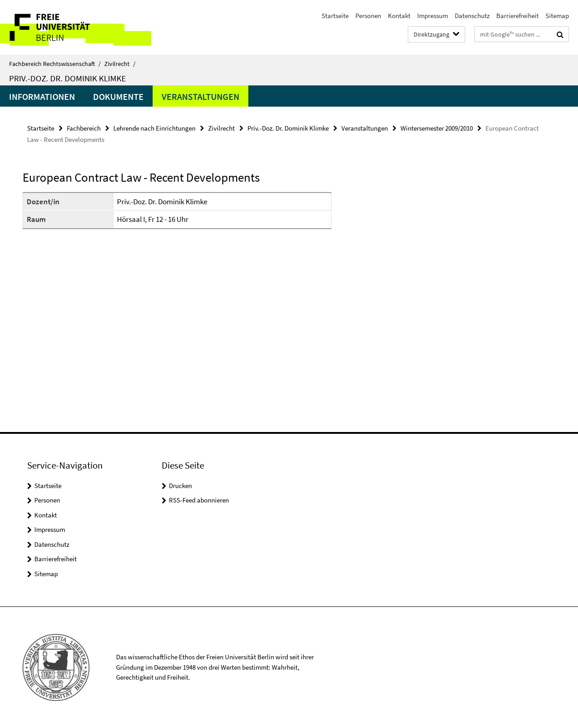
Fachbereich (84, 128)
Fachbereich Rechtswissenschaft (55, 64)
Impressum (433, 16)
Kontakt (399, 16)
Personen (368, 16)
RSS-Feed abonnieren (199, 500)
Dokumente (118, 96)
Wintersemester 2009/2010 (437, 128)
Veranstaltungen (200, 96)
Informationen (42, 96)
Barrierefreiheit (517, 16)
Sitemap (557, 16)
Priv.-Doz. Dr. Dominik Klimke (68, 78)
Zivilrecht (120, 64)
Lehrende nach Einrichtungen (154, 128)
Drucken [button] (180, 486)
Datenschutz (472, 16)
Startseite (335, 16)
